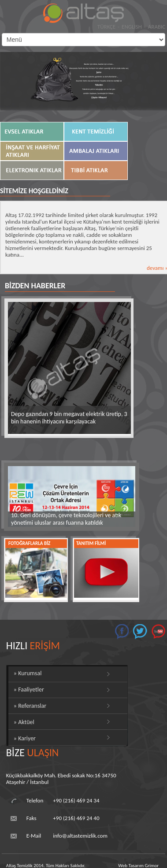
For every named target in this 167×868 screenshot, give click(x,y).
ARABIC (157, 27)
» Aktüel (24, 722)
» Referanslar (30, 706)
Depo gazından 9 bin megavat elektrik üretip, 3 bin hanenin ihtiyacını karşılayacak (69, 418)
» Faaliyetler (29, 690)
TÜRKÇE (106, 27)
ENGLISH (132, 27)
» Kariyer (25, 738)
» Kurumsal (28, 673)
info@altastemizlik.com (80, 836)
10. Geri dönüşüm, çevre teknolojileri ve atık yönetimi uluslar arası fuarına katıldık (66, 519)
